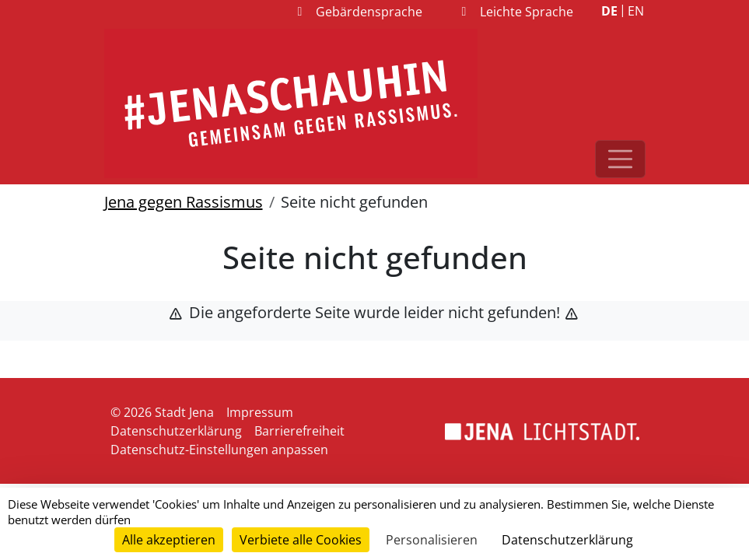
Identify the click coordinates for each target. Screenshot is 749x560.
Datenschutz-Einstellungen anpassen (219, 450)
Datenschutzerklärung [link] (567, 540)
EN (636, 11)
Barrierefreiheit (299, 431)
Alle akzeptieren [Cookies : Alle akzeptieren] (169, 540)
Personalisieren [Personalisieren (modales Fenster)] (432, 540)
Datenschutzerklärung (176, 431)
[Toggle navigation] (620, 159)
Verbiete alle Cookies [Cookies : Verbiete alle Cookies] (301, 540)
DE (609, 11)
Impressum (260, 412)
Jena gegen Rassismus (184, 202)
